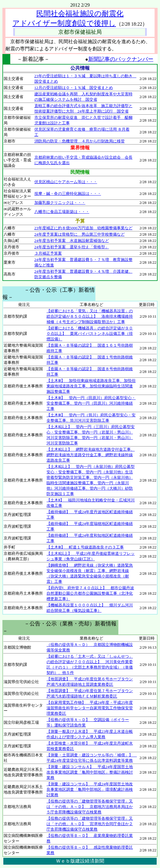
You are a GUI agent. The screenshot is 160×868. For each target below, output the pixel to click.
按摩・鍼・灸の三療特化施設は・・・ (68, 194)
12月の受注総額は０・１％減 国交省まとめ (74, 88)
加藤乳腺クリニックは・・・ (60, 203)
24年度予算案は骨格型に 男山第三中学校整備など (80, 234)
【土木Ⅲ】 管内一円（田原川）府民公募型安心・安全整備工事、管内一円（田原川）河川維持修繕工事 (91, 403)
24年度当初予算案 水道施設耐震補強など (72, 241)
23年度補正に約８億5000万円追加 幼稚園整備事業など (83, 228)
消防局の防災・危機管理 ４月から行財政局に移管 (80, 141)
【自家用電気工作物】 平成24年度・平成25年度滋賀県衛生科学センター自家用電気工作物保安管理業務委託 (90, 708)
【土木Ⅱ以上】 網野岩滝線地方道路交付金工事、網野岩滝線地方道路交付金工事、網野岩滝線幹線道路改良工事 (91, 455)
